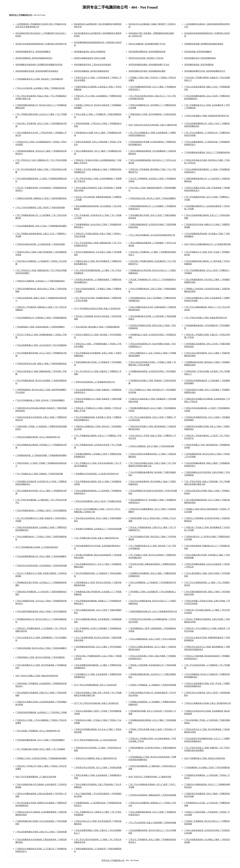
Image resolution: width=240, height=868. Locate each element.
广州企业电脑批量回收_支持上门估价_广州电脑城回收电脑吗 (41, 226)
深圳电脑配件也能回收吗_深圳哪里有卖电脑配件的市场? (39, 65)
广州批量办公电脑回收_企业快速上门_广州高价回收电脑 (98, 529)
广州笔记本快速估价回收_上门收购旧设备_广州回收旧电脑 (40, 244)
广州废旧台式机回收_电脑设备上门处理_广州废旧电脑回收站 (41, 198)
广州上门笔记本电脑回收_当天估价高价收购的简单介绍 (152, 235)
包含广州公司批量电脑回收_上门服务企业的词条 (36, 777)
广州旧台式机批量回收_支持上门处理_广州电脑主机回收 (98, 501)
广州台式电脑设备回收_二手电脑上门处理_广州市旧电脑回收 (41, 510)
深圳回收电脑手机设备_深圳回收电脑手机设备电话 (37, 71)
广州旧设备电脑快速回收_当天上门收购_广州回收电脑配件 (40, 740)
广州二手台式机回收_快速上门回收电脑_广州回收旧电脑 (152, 823)
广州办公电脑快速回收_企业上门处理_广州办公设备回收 (152, 639)
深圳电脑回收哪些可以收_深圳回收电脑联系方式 (205, 71)
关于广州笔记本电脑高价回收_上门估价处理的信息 (95, 740)
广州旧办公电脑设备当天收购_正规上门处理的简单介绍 (208, 703)
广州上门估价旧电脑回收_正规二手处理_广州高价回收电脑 (40, 208)
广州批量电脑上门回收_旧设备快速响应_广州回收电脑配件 (40, 327)
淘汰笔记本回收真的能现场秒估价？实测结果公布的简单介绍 (41, 44)
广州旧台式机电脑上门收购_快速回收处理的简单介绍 (207, 116)
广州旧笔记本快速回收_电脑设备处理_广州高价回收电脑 (152, 795)
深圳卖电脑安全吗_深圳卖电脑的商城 (200, 58)
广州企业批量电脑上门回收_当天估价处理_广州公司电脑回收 (41, 345)
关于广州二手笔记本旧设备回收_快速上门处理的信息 (96, 703)
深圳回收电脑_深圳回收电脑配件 (198, 52)
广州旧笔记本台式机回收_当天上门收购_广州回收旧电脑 (98, 767)
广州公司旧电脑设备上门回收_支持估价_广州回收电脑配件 (40, 400)
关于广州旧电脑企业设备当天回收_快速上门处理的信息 (97, 308)
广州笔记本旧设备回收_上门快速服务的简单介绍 (94, 382)
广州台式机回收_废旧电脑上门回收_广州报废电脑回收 (97, 327)
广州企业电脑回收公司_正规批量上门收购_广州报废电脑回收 (41, 318)
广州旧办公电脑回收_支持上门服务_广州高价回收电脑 (151, 446)
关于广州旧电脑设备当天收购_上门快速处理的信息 (37, 547)
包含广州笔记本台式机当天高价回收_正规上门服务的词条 (153, 125)
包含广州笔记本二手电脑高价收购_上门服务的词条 (150, 777)
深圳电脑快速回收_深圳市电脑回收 (199, 65)
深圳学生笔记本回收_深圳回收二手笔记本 (146, 58)
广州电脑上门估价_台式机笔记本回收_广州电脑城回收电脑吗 (41, 758)
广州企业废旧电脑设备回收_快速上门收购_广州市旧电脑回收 (41, 611)
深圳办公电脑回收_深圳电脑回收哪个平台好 (147, 44)
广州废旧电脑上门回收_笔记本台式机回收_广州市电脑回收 (40, 657)
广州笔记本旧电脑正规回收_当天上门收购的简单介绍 (38, 437)
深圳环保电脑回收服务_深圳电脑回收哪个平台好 (149, 65)
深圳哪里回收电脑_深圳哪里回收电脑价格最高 (204, 44)
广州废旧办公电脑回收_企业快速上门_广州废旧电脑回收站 (40, 281)
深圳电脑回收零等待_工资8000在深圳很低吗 (93, 65)
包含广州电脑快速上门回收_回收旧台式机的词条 (205, 758)
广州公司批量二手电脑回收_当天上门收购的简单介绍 (38, 731)
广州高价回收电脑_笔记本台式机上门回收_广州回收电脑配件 (41, 648)
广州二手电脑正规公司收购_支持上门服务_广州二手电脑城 (40, 749)
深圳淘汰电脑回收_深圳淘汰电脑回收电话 (92, 71)
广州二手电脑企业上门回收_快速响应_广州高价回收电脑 (39, 474)
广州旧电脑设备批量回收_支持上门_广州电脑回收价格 (207, 152)
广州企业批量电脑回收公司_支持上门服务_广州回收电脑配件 (41, 556)
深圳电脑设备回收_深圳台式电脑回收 (90, 52)
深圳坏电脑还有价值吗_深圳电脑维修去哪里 (147, 71)
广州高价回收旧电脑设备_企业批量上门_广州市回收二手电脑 (41, 712)
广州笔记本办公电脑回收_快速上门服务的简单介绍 (95, 758)
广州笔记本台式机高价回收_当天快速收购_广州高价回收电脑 (41, 566)
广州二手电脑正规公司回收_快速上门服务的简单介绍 (96, 538)
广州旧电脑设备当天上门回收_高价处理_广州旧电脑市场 (39, 79)
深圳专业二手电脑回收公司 (113, 860)
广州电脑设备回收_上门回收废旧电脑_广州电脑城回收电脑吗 (41, 455)
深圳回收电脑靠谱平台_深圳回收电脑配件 (33, 52)
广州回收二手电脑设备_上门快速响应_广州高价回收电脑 (152, 685)
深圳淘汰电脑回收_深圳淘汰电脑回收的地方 (34, 58)
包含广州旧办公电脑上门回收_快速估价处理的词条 (37, 676)
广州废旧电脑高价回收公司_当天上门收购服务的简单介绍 (153, 611)
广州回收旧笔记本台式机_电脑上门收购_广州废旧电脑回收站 (41, 364)
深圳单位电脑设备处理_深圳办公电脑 (90, 58)
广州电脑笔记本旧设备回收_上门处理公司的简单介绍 (96, 474)
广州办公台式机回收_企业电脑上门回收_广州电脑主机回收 (40, 88)
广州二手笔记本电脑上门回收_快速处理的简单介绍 (206, 318)
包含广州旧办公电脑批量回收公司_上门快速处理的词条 (208, 244)
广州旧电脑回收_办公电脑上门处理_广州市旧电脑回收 (207, 767)
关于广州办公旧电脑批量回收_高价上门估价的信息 (95, 685)
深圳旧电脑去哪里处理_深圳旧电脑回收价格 (147, 52)
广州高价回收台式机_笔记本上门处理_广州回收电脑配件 (152, 198)
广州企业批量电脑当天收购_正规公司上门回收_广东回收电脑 (41, 832)
